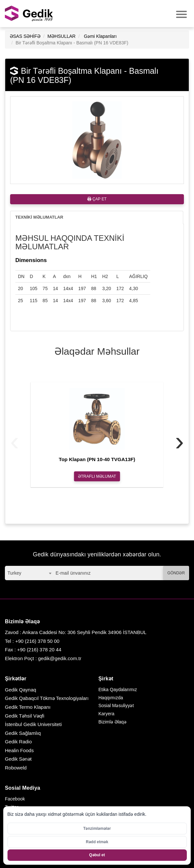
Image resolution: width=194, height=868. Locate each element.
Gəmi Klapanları (100, 36)
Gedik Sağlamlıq (23, 733)
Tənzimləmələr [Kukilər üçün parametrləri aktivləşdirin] (97, 829)
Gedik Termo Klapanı (28, 707)
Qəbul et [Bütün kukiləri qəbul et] (97, 855)
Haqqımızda (111, 698)
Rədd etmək (97, 842)
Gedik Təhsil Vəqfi (25, 716)
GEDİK (29, 14)
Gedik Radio (18, 742)
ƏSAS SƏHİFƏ (25, 36)
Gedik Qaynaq (21, 690)
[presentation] (15, 441)
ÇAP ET (97, 199)
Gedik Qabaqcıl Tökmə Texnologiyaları (47, 698)
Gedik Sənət (18, 759)
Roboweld (16, 768)
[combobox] (29, 573)
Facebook (15, 799)
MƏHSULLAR (61, 36)
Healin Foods (19, 750)
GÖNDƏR (176, 573)
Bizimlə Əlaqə (112, 722)
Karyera (106, 714)
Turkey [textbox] (14, 573)
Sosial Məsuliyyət (116, 705)
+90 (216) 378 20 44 (39, 650)
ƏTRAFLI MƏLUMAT (97, 476)
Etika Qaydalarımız (118, 690)
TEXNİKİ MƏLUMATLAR (39, 217)
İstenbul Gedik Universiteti (33, 724)
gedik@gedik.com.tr (60, 658)
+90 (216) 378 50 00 (37, 641)
